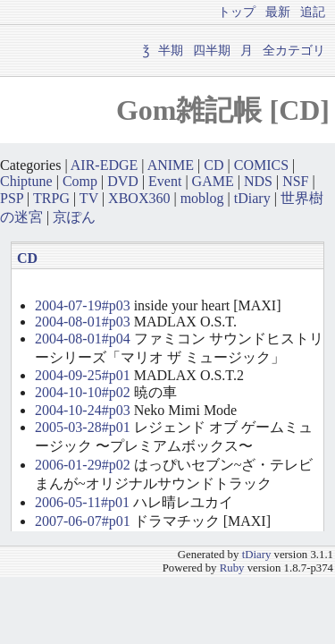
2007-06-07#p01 (83, 521)
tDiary (252, 198)
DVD (123, 181)
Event (165, 181)
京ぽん (74, 217)
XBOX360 (139, 198)
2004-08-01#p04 (83, 339)
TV (89, 198)
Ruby (232, 568)
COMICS (261, 165)
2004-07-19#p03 (83, 305)
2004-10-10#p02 (83, 392)
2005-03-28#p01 (83, 427)
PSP (12, 198)
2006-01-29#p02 (83, 465)
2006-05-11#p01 (82, 502)
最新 (278, 12)
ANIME (171, 165)
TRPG (51, 198)
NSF (295, 181)
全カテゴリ (294, 50)
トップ (237, 12)
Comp (80, 181)
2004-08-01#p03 (83, 322)
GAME (213, 181)
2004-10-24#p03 (83, 410)
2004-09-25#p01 (83, 375)
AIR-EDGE (105, 165)
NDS (258, 181)
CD (214, 165)
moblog (202, 198)
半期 (171, 50)
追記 (313, 12)
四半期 (212, 50)
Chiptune (26, 181)
